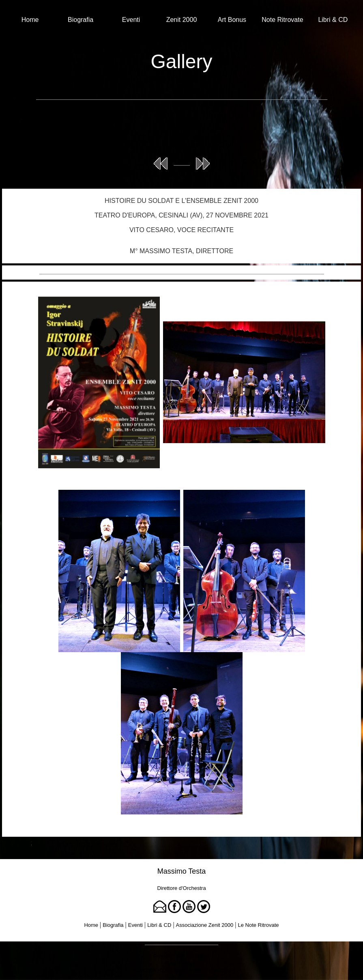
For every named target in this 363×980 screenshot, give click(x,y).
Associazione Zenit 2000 (205, 925)
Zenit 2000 (182, 20)
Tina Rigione (198, 956)
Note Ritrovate (282, 20)
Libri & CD (333, 20)
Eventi (131, 20)
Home (30, 20)
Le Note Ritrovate (258, 925)
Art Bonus (232, 20)
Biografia (81, 20)
